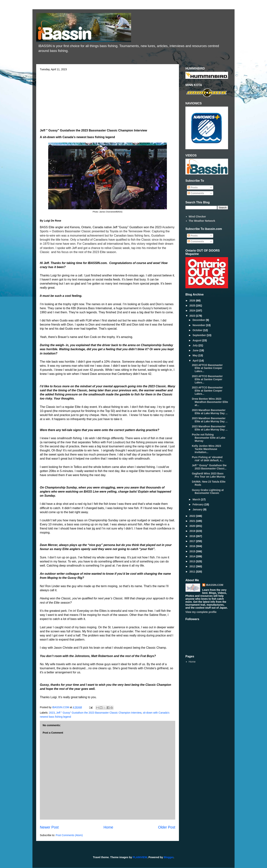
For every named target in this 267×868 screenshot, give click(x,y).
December (199, 320)
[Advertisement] (108, 99)
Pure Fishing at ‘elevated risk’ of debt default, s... (208, 459)
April (196, 361)
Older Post (167, 827)
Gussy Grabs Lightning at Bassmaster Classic (208, 492)
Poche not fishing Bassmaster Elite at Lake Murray (209, 438)
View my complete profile (201, 612)
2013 (193, 561)
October (198, 330)
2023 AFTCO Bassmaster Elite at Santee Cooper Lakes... (207, 368)
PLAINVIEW (140, 857)
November (199, 325)
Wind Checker (197, 217)
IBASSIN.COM (61, 707)
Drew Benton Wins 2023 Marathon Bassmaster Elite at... (210, 402)
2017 (193, 541)
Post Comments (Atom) (69, 835)
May (195, 355)
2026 (193, 301)
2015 (193, 551)
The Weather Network (202, 221)
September (200, 335)
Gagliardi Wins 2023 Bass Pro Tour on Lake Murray (209, 475)
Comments (196, 193)
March (197, 499)
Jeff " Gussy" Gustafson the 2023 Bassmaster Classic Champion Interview (99, 713)
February (198, 504)
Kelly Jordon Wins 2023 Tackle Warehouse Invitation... (206, 449)
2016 (193, 546)
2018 (193, 536)
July (195, 345)
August (197, 340)
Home (108, 827)
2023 (52, 713)
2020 (193, 526)
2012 (193, 566)
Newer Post (49, 827)
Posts (193, 187)
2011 (193, 572)
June (196, 350)
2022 (193, 516)
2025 (193, 306)
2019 (193, 531)
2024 (193, 311)
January (198, 509)
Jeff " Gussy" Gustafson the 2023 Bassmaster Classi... (209, 467)
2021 (193, 521)
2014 (193, 556)
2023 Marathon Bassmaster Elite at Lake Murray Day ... (210, 412)
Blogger (169, 857)
